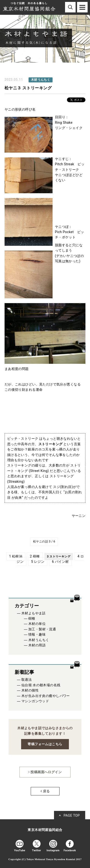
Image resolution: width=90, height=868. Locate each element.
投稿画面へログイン (45, 772)
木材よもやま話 (33, 613)
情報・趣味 (37, 635)
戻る (45, 791)
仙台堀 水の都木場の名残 (41, 685)
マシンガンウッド (35, 701)
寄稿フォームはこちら (45, 744)
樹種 (32, 619)
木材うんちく (39, 640)
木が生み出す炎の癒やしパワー (46, 696)
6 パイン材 (60, 562)
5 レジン (38, 562)
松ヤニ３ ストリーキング (28, 88)
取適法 (27, 680)
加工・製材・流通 (42, 629)
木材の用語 (37, 645)
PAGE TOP (72, 815)
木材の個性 (30, 690)
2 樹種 (35, 556)
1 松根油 (16, 556)
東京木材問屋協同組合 (45, 830)
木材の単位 (37, 624)
